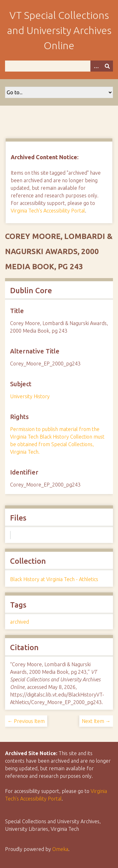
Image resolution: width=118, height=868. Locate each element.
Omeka (60, 849)
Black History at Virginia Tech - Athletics (54, 579)
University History (30, 396)
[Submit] (107, 66)
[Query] (59, 66)
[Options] (96, 66)
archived (20, 622)
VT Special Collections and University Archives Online (59, 30)
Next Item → (96, 721)
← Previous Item (26, 721)
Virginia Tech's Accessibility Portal (48, 211)
